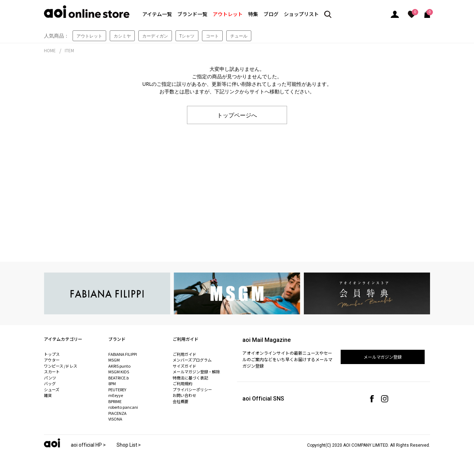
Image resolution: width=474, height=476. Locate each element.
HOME (50, 50)
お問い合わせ (184, 395)
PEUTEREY (117, 389)
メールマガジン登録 (383, 357)
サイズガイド (184, 366)
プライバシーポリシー (192, 389)
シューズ (52, 389)
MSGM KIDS (119, 372)
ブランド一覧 (192, 14)
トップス (52, 354)
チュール (239, 36)
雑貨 (48, 395)
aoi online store (87, 12)
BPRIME (115, 401)
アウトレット (228, 14)
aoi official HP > (88, 445)
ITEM (69, 50)
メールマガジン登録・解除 (196, 372)
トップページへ (237, 115)
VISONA (115, 419)
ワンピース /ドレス (61, 366)
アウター (52, 360)
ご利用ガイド (184, 354)
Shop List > (129, 445)
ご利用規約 (182, 383)
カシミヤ (122, 36)
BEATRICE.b (118, 378)
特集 (253, 14)
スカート (52, 372)
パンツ (50, 378)
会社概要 (181, 401)
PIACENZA (117, 413)
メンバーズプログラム (192, 360)
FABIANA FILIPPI (123, 354)
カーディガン (155, 36)
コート (212, 36)
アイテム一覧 (157, 14)
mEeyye (116, 395)
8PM (112, 383)
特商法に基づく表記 (190, 378)
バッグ (50, 383)
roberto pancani (123, 407)
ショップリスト (301, 14)
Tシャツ (187, 36)
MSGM (114, 360)
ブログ (271, 14)
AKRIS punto (119, 366)
